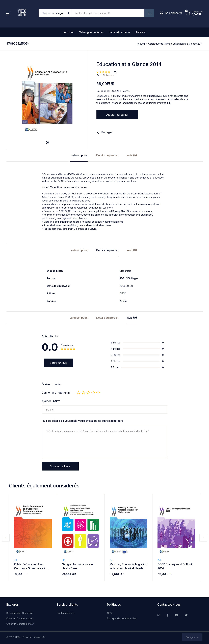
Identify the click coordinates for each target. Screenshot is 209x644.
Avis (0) (132, 155)
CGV (110, 613)
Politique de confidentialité (122, 618)
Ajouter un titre (51, 401)
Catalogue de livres (91, 32)
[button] (8, 13)
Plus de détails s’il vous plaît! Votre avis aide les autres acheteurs (82, 421)
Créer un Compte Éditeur (20, 624)
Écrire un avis (59, 363)
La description (79, 155)
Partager (104, 132)
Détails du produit (107, 155)
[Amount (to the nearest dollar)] (108, 13)
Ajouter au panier (117, 115)
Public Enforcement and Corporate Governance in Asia (30, 568)
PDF (16, 560)
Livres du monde (119, 32)
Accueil (69, 32)
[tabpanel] (47, 98)
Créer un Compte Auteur (20, 618)
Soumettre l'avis (60, 466)
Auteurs (140, 32)
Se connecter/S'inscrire (20, 613)
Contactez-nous (66, 613)
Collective (109, 75)
